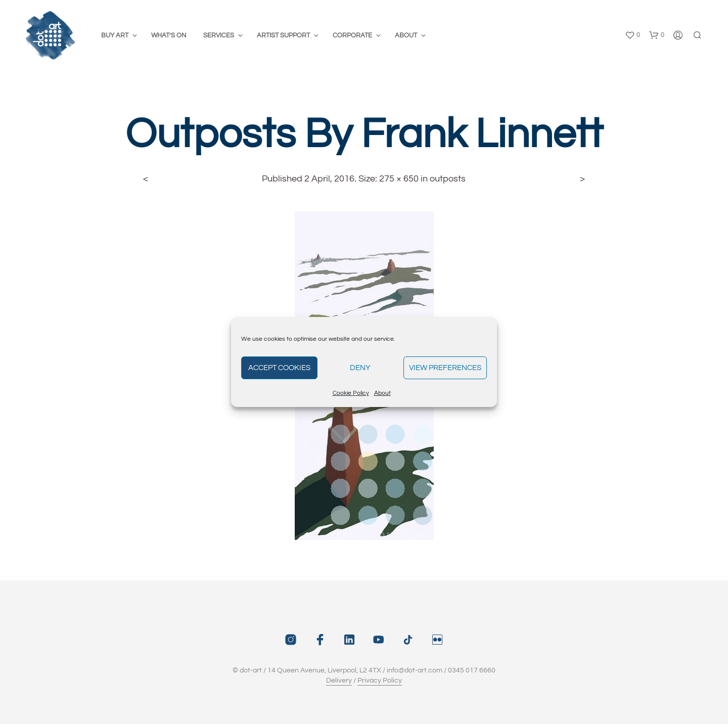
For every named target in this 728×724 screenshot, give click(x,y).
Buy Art (115, 35)
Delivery (339, 681)
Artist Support (283, 35)
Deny (360, 368)
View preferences (445, 368)
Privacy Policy (380, 681)
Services (219, 35)
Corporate (352, 35)
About (382, 393)
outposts (448, 179)
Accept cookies (279, 368)
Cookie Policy (351, 393)
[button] (632, 35)
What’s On (169, 35)
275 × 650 (399, 179)
